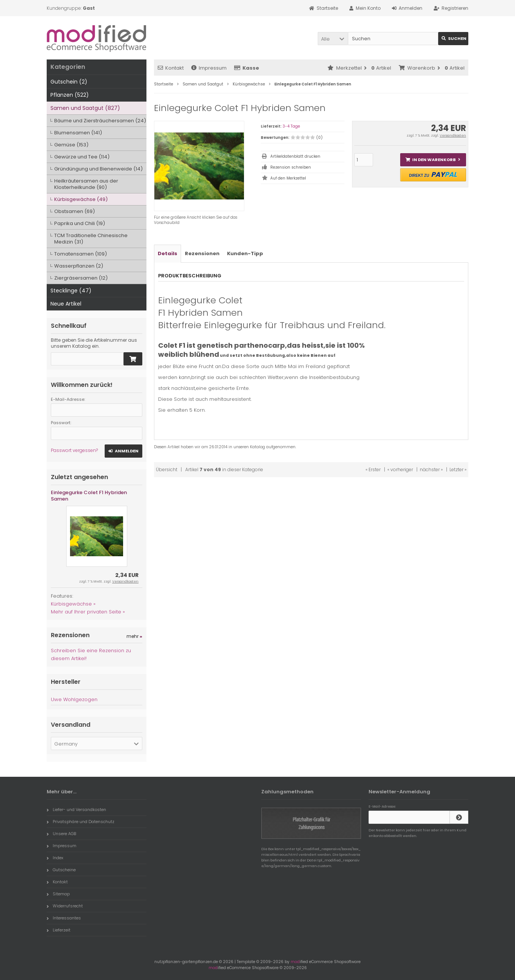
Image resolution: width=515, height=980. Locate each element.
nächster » (431, 469)
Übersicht (167, 469)
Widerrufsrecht (65, 906)
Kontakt (171, 68)
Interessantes (64, 918)
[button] (333, 39)
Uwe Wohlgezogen (74, 699)
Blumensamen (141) (78, 133)
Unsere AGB (61, 834)
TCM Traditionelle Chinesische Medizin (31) (91, 239)
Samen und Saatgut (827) (85, 108)
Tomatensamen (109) (81, 254)
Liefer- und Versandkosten (76, 810)
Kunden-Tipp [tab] (245, 253)
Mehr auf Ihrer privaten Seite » (88, 612)
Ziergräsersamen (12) (81, 278)
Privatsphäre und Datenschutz (81, 822)
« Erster (373, 469)
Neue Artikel (66, 304)
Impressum (209, 68)
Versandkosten (453, 135)
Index (55, 858)
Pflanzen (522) (70, 95)
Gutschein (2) (69, 82)
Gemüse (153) (71, 145)
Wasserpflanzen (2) (79, 266)
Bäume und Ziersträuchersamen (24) (100, 121)
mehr (134, 636)
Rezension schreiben (291, 167)
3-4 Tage (291, 126)
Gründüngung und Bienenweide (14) (98, 169)
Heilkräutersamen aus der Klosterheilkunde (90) (86, 184)
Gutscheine (61, 870)
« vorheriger (400, 469)
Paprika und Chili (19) (80, 223)
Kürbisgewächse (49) (81, 199)
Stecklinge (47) (71, 291)
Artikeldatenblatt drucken (295, 156)
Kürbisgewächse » (73, 604)
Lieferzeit (59, 930)
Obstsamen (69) (75, 211)
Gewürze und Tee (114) (82, 157)
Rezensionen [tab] (202, 253)
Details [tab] (168, 253)
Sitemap (58, 894)
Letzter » (458, 469)
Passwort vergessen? (74, 450)
